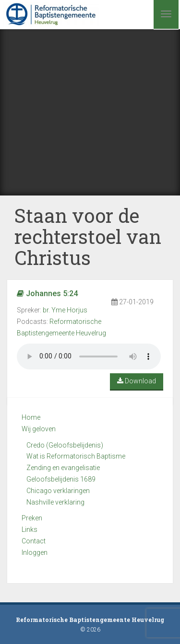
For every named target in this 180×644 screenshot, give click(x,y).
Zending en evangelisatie (63, 468)
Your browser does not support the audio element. (89, 356)
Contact (34, 541)
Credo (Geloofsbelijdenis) (65, 445)
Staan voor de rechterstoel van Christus (88, 236)
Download (137, 381)
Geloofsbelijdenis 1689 (61, 479)
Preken (32, 518)
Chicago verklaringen (58, 491)
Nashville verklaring (55, 502)
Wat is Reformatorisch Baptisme (76, 456)
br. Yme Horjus (65, 310)
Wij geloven (39, 429)
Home (31, 417)
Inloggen (35, 552)
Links (30, 529)
